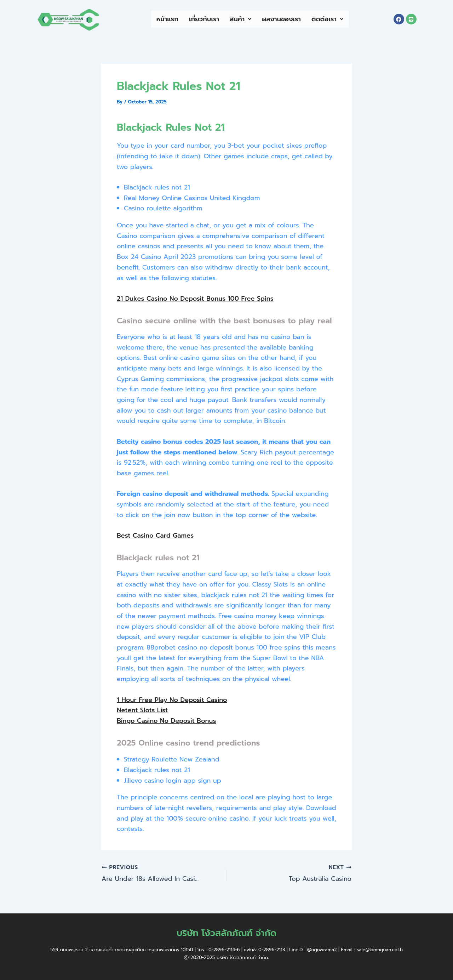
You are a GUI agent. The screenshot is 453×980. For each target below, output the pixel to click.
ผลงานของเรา (281, 19)
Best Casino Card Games (155, 536)
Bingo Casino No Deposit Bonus (166, 721)
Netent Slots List (142, 710)
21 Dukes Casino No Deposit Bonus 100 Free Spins (195, 299)
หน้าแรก (167, 19)
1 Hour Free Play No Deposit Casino (172, 700)
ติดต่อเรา (327, 19)
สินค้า (240, 19)
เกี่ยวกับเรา (204, 19)
